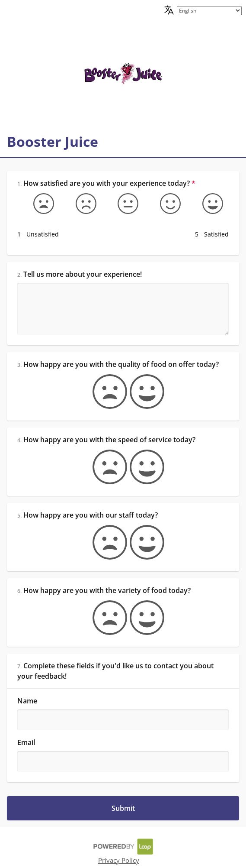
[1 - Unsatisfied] (38, 204)
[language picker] (209, 11)
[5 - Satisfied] (208, 204)
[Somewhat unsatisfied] (81, 204)
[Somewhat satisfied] (165, 204)
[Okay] (123, 204)
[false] (105, 392)
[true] (142, 392)
